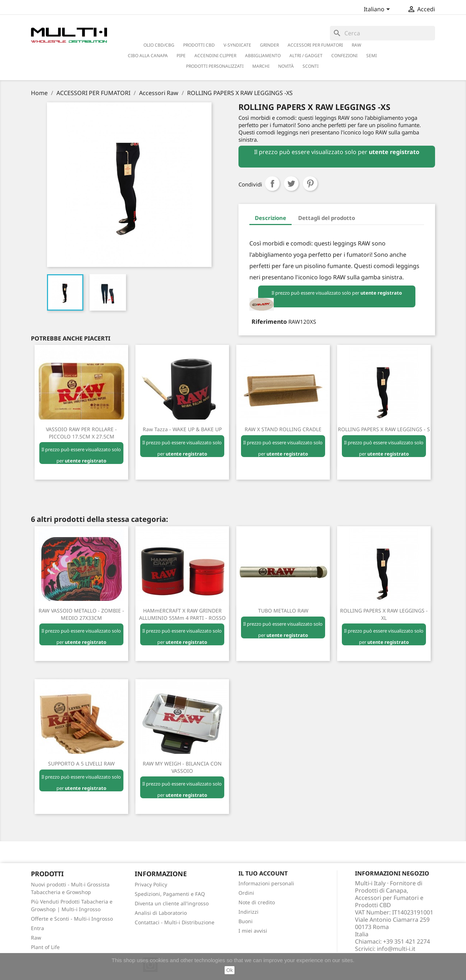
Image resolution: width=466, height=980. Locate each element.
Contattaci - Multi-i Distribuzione (175, 922)
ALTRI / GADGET (306, 56)
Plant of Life (45, 947)
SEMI (372, 56)
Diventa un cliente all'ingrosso (172, 903)
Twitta (291, 184)
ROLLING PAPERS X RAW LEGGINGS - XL (384, 614)
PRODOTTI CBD (199, 45)
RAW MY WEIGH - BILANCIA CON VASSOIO (182, 767)
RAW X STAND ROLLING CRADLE (283, 429)
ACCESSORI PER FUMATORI (315, 45)
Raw (36, 938)
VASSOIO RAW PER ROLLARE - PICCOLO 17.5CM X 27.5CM (81, 433)
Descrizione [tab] (270, 218)
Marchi (261, 66)
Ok (230, 970)
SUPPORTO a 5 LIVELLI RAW (81, 763)
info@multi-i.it (396, 949)
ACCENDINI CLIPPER (215, 56)
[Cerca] (382, 33)
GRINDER (269, 45)
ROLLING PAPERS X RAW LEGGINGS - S (384, 429)
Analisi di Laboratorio (161, 913)
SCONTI (311, 66)
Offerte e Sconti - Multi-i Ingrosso (72, 919)
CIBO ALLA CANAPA (148, 56)
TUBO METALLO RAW (283, 611)
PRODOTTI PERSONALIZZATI (215, 66)
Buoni (246, 921)
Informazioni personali (266, 883)
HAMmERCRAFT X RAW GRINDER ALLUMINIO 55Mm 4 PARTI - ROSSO (182, 614)
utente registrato (394, 152)
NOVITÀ (286, 66)
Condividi (272, 184)
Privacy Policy (151, 884)
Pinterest (310, 184)
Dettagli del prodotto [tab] (327, 218)
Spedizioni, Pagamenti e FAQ (170, 894)
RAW (356, 45)
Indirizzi (248, 912)
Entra (37, 928)
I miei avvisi (253, 931)
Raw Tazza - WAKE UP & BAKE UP (182, 429)
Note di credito (257, 902)
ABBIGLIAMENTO (263, 56)
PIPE (181, 56)
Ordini (246, 893)
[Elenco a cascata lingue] (378, 10)
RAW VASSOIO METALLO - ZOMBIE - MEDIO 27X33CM (81, 614)
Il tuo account (263, 873)
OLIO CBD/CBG (159, 45)
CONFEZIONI (344, 56)
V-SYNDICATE (237, 45)
